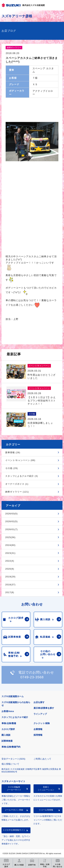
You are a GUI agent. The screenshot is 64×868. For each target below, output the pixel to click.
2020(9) (10, 569)
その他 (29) (12, 468)
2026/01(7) (11, 529)
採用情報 (38, 735)
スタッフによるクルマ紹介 (15, 717)
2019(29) (10, 577)
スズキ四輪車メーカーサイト (14, 788)
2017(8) (10, 592)
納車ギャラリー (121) (17, 492)
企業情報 (38, 729)
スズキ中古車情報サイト (14, 830)
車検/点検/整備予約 (11, 747)
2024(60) (10, 545)
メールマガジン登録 (14, 810)
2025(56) (10, 537)
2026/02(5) (11, 521)
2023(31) (10, 553)
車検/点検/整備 (9, 723)
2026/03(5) (11, 514)
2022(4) (10, 561)
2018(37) (10, 585)
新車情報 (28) (13, 452)
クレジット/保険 (42, 723)
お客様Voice (8, 711)
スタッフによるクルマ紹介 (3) (22, 476)
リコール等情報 (46, 810)
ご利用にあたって (42, 759)
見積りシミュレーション (46, 788)
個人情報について (10, 764)
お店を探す (39, 702)
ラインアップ (40, 714)
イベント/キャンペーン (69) (20, 460)
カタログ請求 (8, 729)
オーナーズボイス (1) (17, 484)
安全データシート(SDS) (13, 759)
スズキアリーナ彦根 (17, 16)
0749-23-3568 (32, 677)
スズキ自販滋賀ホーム (13, 696)
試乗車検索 (7, 741)
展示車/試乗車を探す (44, 708)
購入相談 (6, 735)
